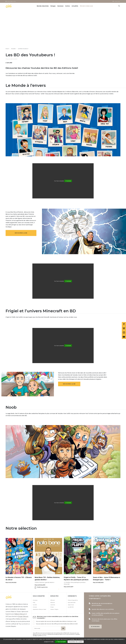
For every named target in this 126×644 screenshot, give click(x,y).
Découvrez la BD (21, 233)
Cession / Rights (54, 609)
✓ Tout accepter (61, 642)
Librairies (53, 605)
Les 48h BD (71, 607)
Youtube (124, 337)
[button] (59, 589)
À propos (35, 600)
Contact (35, 607)
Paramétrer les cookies (76, 642)
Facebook (124, 324)
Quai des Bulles (72, 602)
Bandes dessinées (43, 6)
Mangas (53, 6)
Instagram (124, 333)
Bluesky (124, 328)
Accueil (7, 49)
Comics (68, 6)
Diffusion (53, 600)
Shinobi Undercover (86, 6)
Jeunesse (60, 6)
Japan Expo (71, 605)
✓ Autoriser (68, 181)
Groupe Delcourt (23, 616)
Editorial (53, 602)
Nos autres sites (12, 1)
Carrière (35, 605)
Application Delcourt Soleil (39, 609)
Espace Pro (117, 1)
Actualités (13, 49)
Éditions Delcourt (20, 614)
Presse (52, 607)
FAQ (34, 602)
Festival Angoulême (73, 600)
